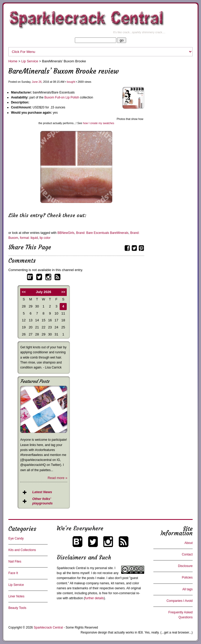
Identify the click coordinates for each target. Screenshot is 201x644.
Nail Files (15, 562)
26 (40, 82)
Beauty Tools (17, 608)
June (35, 82)
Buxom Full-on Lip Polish (62, 97)
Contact (187, 554)
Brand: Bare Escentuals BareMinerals (102, 233)
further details (94, 598)
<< (24, 292)
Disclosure (185, 566)
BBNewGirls (66, 233)
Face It (13, 573)
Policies (187, 577)
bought (71, 82)
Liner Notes (16, 596)
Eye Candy (16, 538)
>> (63, 292)
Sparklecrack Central (71, 568)
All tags (188, 589)
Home (13, 61)
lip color (45, 238)
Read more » (57, 478)
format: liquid (29, 238)
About (189, 543)
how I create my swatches (99, 123)
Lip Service (30, 61)
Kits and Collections (22, 550)
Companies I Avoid (180, 601)
